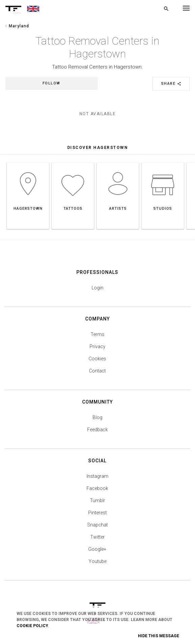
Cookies (97, 359)
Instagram (97, 476)
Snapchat (97, 525)
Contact (97, 371)
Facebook (97, 488)
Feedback (97, 430)
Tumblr (97, 500)
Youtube (97, 561)
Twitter (97, 537)
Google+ (97, 549)
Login (97, 288)
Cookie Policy (32, 626)
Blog (97, 417)
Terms (97, 334)
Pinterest (97, 513)
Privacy (97, 346)
